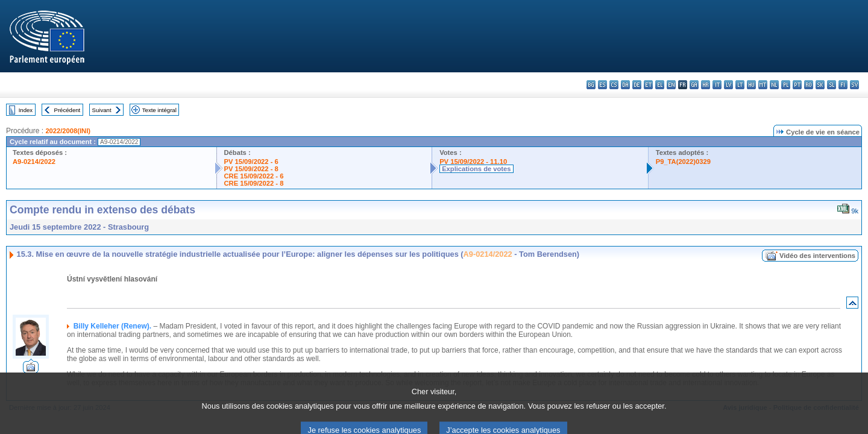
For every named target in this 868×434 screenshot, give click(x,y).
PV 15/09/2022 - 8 (251, 169)
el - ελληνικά (660, 85)
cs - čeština (614, 85)
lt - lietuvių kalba (740, 85)
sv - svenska (854, 85)
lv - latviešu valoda (728, 85)
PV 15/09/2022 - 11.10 (473, 162)
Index (26, 110)
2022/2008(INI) (68, 131)
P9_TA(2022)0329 (683, 162)
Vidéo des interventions (817, 256)
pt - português (797, 85)
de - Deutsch (637, 85)
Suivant (102, 110)
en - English (671, 85)
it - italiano (717, 85)
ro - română (809, 85)
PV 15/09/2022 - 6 (251, 162)
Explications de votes (476, 169)
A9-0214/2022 (34, 162)
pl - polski (786, 85)
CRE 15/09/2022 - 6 (254, 176)
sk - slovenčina (820, 85)
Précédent (68, 110)
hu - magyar (751, 85)
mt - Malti (763, 85)
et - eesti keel (648, 85)
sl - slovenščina (832, 85)
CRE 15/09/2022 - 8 (254, 183)
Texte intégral (159, 110)
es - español (602, 85)
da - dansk (625, 85)
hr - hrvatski (706, 85)
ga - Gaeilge (694, 85)
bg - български (591, 85)
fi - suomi (843, 85)
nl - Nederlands (774, 85)
